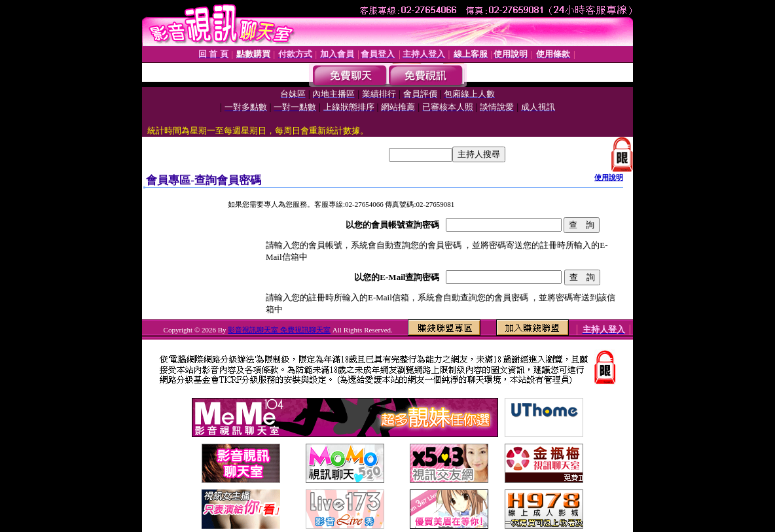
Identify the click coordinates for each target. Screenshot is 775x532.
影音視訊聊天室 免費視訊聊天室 (279, 330)
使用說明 (609, 177)
